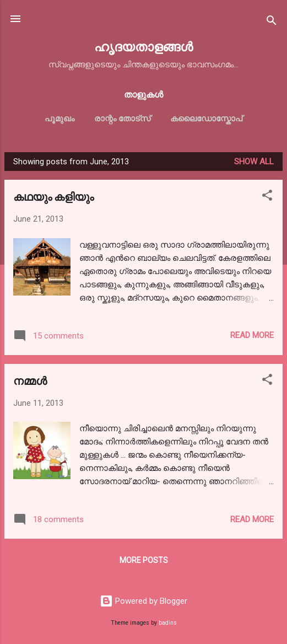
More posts (144, 560)
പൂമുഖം (59, 119)
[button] (267, 197)
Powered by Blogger (143, 601)
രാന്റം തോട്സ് (122, 119)
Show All (254, 162)
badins (168, 623)
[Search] (272, 22)
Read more (252, 335)
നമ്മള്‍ (30, 380)
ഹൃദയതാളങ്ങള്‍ (143, 46)
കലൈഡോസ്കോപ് (206, 119)
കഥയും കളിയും (53, 196)
